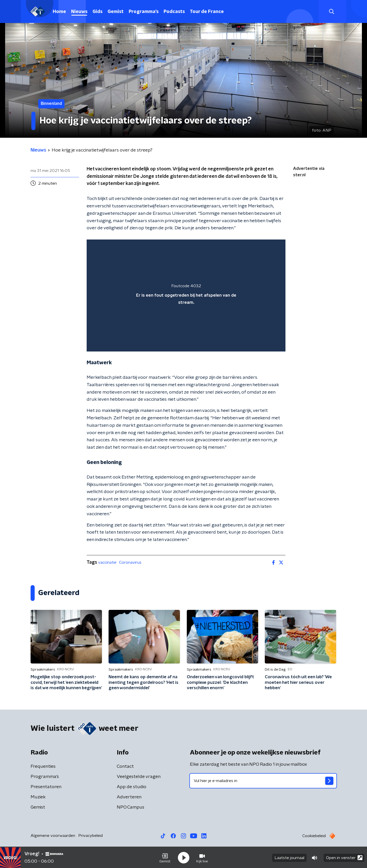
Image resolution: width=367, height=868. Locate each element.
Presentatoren (46, 787)
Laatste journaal (289, 857)
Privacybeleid (90, 836)
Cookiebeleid (314, 836)
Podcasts (174, 12)
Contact (125, 766)
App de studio (132, 787)
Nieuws (79, 12)
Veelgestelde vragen (139, 777)
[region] (186, 295)
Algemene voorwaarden (53, 836)
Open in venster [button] (344, 857)
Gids (97, 12)
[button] (165, 857)
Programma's (144, 12)
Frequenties (43, 766)
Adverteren (129, 797)
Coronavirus (130, 562)
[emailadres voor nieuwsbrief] (263, 781)
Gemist (116, 12)
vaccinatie (107, 562)
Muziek (38, 797)
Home (59, 12)
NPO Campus (130, 807)
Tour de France (207, 12)
